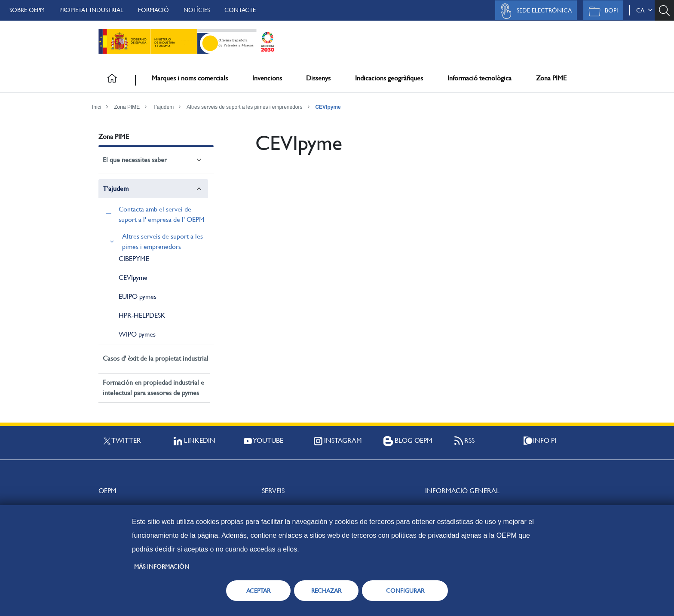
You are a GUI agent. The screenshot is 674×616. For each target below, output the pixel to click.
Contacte (240, 10)
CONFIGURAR (405, 591)
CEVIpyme (328, 107)
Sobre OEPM (27, 10)
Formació (153, 10)
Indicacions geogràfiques (389, 78)
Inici (97, 107)
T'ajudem (163, 107)
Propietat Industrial (91, 10)
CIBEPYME (134, 259)
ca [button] (644, 10)
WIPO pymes (137, 334)
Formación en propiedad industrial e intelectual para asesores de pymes (153, 388)
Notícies (197, 10)
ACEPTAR (258, 591)
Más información (162, 567)
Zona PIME (551, 78)
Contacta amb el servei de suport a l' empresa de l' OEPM (162, 214)
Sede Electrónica (534, 11)
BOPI (601, 11)
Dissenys (318, 78)
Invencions (267, 78)
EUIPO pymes (138, 296)
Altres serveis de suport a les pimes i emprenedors (244, 107)
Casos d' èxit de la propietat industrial (156, 358)
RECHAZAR (326, 591)
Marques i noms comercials (190, 78)
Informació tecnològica (479, 78)
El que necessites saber (135, 160)
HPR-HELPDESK (142, 315)
